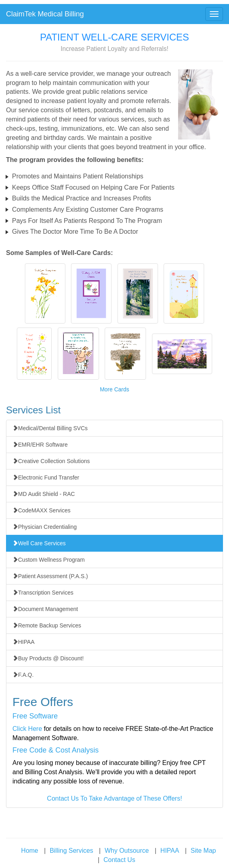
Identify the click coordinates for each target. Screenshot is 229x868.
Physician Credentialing (45, 527)
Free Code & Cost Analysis (56, 750)
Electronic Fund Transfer (46, 478)
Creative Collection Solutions (51, 461)
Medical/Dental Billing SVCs (50, 428)
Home (30, 851)
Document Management (45, 609)
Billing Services (71, 851)
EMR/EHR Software (40, 445)
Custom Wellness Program (49, 560)
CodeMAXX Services (42, 510)
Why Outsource (127, 851)
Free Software (35, 716)
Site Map (203, 851)
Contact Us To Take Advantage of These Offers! (114, 798)
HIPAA (23, 642)
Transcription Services (43, 593)
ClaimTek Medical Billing (45, 14)
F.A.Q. (23, 675)
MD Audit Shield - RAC (44, 494)
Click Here (27, 729)
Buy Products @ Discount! (48, 658)
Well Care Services (39, 543)
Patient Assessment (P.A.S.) (50, 576)
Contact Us (119, 860)
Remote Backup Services (47, 625)
